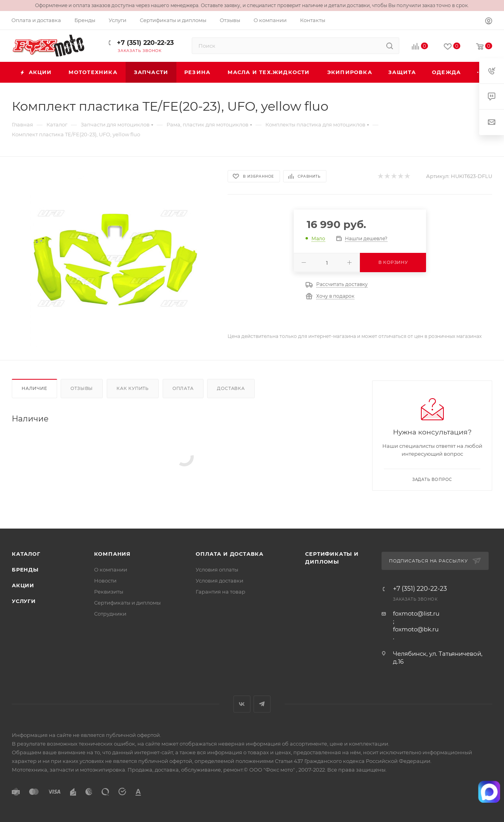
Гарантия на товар (220, 592)
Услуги (24, 601)
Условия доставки (220, 581)
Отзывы (82, 388)
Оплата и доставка (230, 554)
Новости (105, 581)
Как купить (133, 388)
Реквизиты (109, 592)
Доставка (231, 388)
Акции (23, 585)
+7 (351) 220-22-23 (144, 43)
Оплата (183, 388)
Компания (112, 554)
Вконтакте (242, 704)
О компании (111, 570)
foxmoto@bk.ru (416, 629)
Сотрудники (110, 614)
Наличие (34, 388)
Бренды (25, 570)
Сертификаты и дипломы (127, 603)
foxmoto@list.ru (416, 613)
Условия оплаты (217, 570)
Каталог (26, 554)
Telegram (262, 704)
